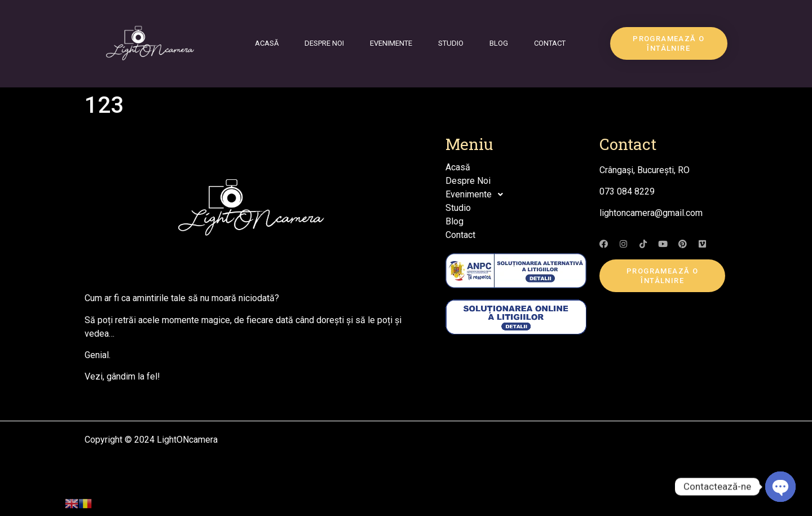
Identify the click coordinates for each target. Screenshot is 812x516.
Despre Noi (324, 43)
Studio (451, 43)
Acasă (267, 43)
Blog (499, 43)
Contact (550, 43)
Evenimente (391, 43)
